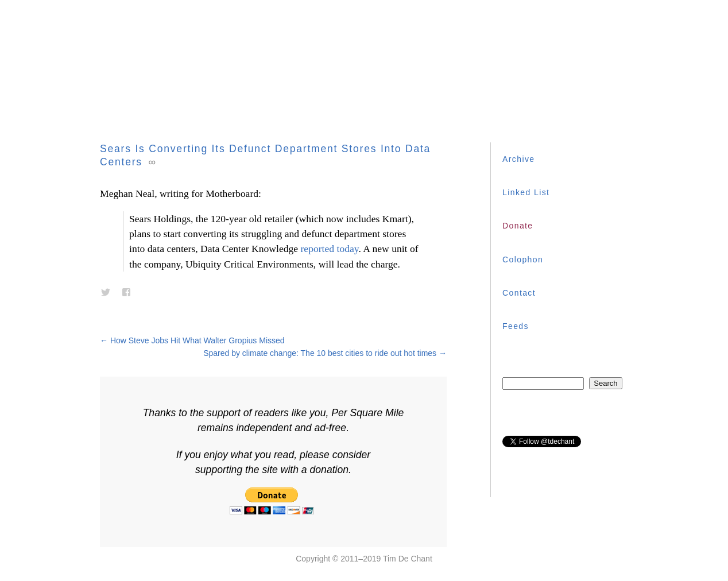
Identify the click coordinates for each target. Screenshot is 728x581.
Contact (519, 293)
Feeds (516, 326)
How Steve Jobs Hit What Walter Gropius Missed (192, 340)
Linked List (526, 192)
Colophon (523, 259)
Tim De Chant (408, 559)
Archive (518, 159)
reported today (330, 249)
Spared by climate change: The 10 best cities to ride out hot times (325, 353)
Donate (518, 226)
